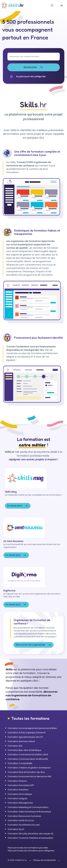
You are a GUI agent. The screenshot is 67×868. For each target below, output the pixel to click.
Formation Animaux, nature (21, 741)
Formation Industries (18, 790)
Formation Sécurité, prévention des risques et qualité (30, 834)
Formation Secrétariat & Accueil (24, 825)
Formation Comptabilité (20, 763)
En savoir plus (18, 506)
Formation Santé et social (21, 820)
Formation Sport (16, 829)
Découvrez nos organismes (33, 645)
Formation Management (20, 803)
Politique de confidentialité (44, 860)
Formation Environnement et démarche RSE (30, 776)
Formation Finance (17, 781)
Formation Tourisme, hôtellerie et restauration (31, 838)
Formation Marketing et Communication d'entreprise (28, 807)
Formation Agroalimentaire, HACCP (25, 737)
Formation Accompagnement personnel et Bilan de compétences (32, 728)
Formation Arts (15, 746)
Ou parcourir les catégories (28, 77)
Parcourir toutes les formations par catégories (31, 851)
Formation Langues (18, 798)
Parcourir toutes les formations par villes (28, 848)
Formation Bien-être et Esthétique (25, 750)
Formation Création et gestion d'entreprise (29, 768)
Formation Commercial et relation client (28, 754)
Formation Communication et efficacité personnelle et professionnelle (28, 759)
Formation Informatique (20, 794)
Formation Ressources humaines (25, 816)
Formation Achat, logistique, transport (27, 733)
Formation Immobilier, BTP (21, 785)
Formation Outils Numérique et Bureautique (29, 812)
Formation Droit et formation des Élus (26, 772)
